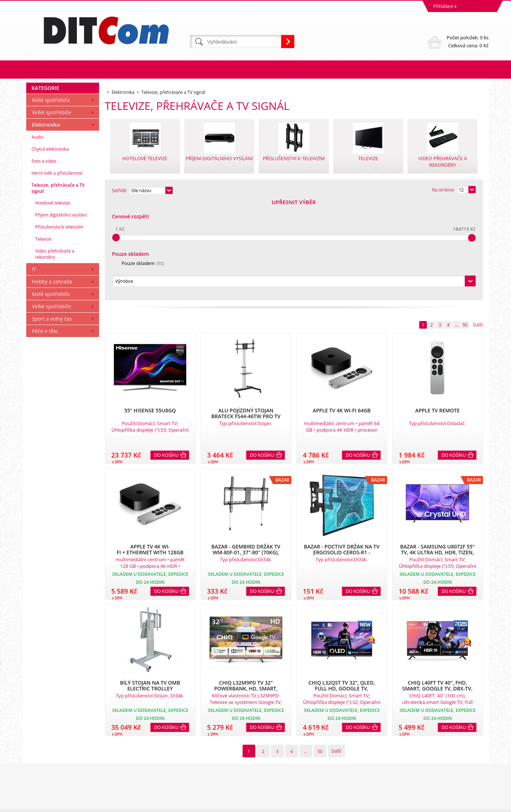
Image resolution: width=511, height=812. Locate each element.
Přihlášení (443, 6)
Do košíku (167, 356)
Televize (44, 338)
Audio (38, 236)
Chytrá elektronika (50, 248)
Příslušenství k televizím (59, 326)
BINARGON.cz (475, 805)
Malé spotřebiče (51, 199)
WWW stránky (433, 805)
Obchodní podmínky (49, 744)
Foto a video (44, 260)
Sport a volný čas (52, 418)
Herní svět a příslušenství (57, 272)
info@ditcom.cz (273, 776)
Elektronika (46, 224)
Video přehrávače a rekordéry (55, 353)
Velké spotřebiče (52, 211)
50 (465, 226)
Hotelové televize (53, 302)
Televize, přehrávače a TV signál (58, 287)
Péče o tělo (45, 430)
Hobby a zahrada (52, 381)
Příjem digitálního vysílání (61, 314)
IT (34, 368)
